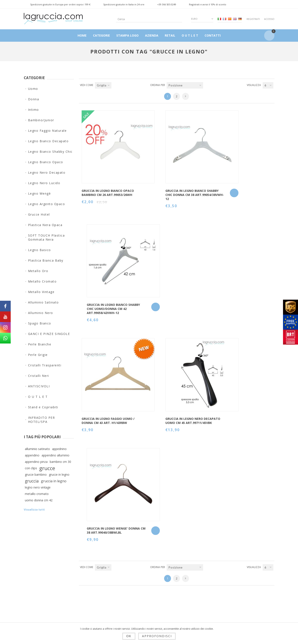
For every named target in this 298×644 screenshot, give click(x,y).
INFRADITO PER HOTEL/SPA (42, 420)
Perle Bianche (40, 344)
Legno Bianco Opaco (46, 162)
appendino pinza (36, 462)
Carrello (140, 600)
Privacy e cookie (104, 594)
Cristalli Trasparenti (45, 365)
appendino (32, 455)
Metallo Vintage (41, 292)
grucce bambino (36, 474)
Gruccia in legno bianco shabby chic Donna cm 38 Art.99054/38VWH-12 (170, 177)
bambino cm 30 (60, 462)
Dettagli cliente (146, 569)
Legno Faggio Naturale (47, 131)
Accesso (269, 19)
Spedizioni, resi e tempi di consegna (105, 582)
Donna (34, 99)
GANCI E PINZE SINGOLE (49, 334)
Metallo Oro (38, 271)
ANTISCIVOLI (39, 386)
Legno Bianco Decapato (48, 141)
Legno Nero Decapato (47, 172)
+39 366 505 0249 (167, 4)
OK (129, 636)
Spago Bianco (40, 323)
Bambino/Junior (41, 120)
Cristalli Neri (39, 376)
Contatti (184, 569)
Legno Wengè (40, 193)
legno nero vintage (38, 487)
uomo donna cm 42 (39, 500)
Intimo (34, 110)
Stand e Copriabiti (43, 407)
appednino (59, 449)
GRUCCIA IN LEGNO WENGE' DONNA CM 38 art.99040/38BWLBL (236, 273)
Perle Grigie (38, 355)
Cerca (182, 590)
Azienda (97, 614)
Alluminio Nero (41, 313)
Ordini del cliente (148, 590)
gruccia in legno (54, 481)
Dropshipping (101, 569)
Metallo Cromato (42, 281)
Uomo (33, 89)
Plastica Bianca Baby (46, 260)
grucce (47, 468)
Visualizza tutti (34, 510)
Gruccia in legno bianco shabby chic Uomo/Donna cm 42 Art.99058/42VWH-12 (237, 177)
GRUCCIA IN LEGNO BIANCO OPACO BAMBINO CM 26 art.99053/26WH (102, 177)
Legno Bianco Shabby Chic (50, 152)
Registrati (253, 19)
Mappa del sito (189, 580)
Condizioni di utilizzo (107, 604)
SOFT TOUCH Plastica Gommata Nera (46, 237)
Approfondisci (157, 636)
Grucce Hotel (39, 214)
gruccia (32, 481)
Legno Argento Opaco (47, 204)
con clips (31, 468)
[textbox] (146, 19)
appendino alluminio (55, 455)
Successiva (186, 96)
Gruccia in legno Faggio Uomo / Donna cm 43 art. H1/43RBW (103, 273)
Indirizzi (140, 580)
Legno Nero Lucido (44, 183)
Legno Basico (40, 250)
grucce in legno (59, 474)
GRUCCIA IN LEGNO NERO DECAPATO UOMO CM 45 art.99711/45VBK (168, 273)
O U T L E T (38, 397)
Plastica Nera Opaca (45, 225)
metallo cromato (37, 494)
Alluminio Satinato (43, 302)
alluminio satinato (37, 449)
